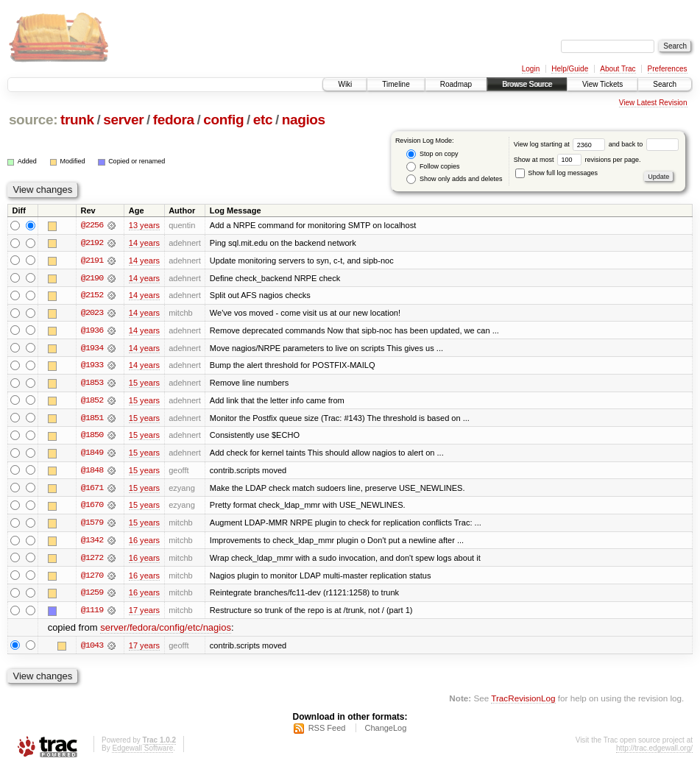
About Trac (618, 69)
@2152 (92, 296)
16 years (144, 543)
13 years (144, 225)
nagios (304, 120)
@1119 (92, 614)
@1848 (92, 472)
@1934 (92, 349)
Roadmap (456, 84)
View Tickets (602, 84)
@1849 (92, 455)
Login (531, 69)
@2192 (92, 243)
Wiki (345, 84)
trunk (77, 120)
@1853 (92, 384)
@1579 (92, 525)
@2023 (92, 314)
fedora (174, 120)
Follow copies (433, 167)
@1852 (92, 402)
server (123, 120)
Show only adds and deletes (454, 179)
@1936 (92, 331)
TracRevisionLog (523, 702)
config (223, 120)
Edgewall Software (142, 752)
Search (665, 84)
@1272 (92, 561)
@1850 (92, 437)
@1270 (92, 578)
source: (33, 120)
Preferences (668, 69)
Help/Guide (570, 69)
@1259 (92, 596)
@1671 (92, 490)
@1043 (92, 649)
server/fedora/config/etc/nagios (166, 632)
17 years (144, 614)
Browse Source (527, 84)
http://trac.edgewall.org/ (654, 752)
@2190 (92, 278)
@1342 (92, 543)
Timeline (396, 84)
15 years (144, 384)
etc (263, 120)
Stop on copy (432, 154)
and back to (644, 144)
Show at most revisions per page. (577, 160)
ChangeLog (385, 732)
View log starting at (561, 144)
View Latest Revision (653, 103)
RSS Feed (327, 732)
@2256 (92, 225)
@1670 (92, 508)
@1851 (92, 419)
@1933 (92, 366)
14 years (144, 243)
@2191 (92, 261)
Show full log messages (556, 173)
